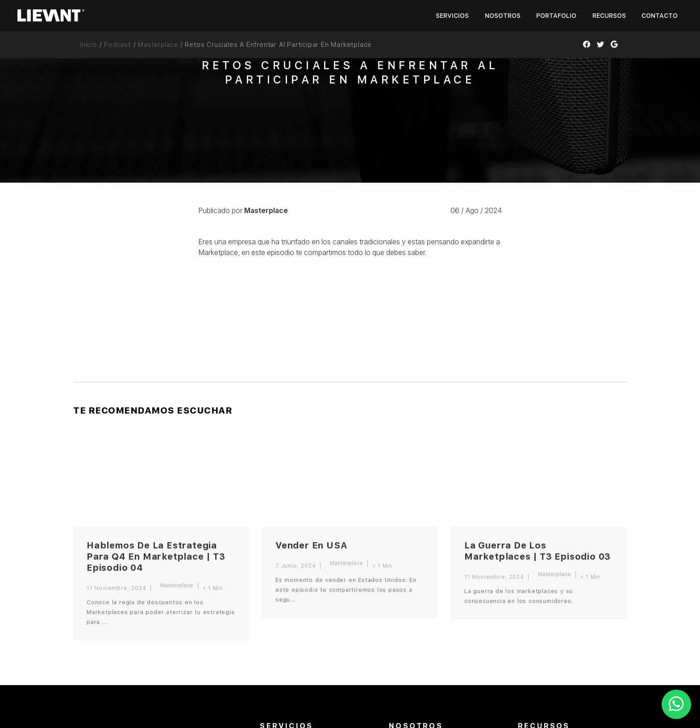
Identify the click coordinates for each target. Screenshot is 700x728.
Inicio (89, 45)
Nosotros (503, 16)
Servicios (452, 16)
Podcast (118, 45)
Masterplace (158, 45)
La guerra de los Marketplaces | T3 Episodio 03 (537, 551)
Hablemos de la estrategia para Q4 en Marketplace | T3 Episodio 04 (156, 556)
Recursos (609, 16)
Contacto (660, 16)
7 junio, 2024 (296, 566)
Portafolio (556, 16)
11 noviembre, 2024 (116, 588)
